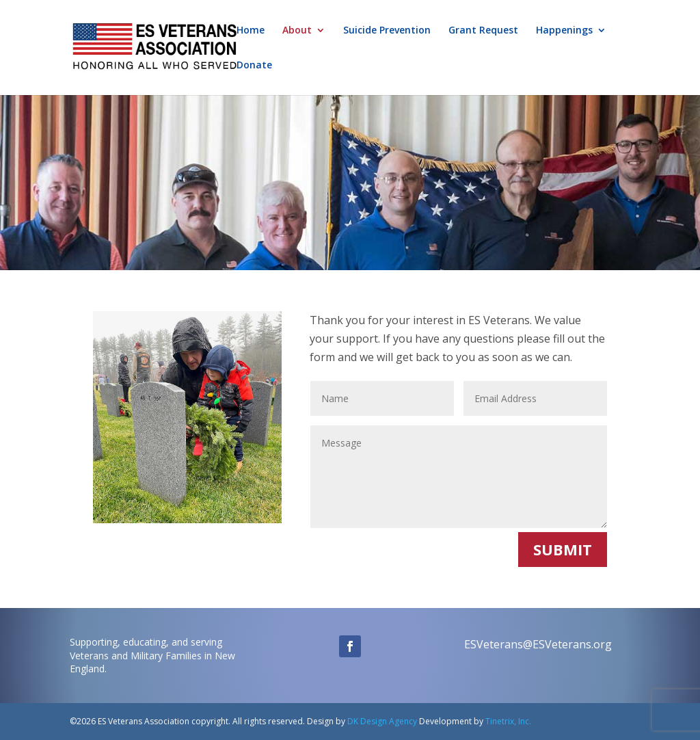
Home (251, 31)
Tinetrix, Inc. (508, 721)
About (297, 31)
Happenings (564, 31)
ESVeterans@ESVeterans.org (538, 644)
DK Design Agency (381, 721)
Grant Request (483, 31)
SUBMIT (563, 549)
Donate (254, 66)
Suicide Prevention (387, 31)
